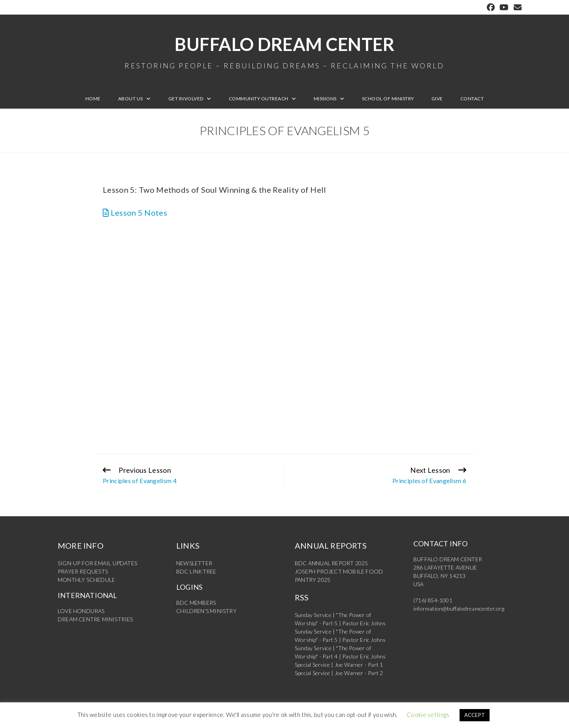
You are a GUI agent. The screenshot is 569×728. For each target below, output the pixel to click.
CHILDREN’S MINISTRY (206, 611)
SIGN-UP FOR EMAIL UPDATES (97, 563)
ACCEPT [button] (475, 715)
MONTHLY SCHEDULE (86, 580)
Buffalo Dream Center (284, 51)
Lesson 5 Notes (135, 213)
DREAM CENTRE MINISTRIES (95, 619)
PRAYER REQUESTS (83, 571)
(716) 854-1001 (433, 600)
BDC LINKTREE (196, 571)
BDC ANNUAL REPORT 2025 (331, 563)
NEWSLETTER (194, 563)
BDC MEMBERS (196, 603)
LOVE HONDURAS (81, 611)
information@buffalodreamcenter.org (459, 609)
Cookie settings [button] (428, 715)
